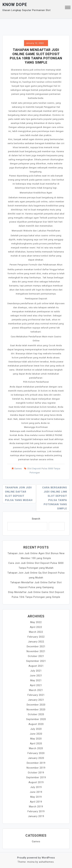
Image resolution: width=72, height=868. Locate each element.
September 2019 (36, 777)
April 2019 (36, 802)
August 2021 (36, 666)
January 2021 (36, 700)
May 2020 (36, 739)
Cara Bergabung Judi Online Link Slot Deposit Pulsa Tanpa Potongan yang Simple (55, 498)
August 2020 (36, 724)
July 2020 (36, 729)
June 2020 (36, 734)
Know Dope (15, 5)
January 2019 (36, 816)
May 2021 (36, 680)
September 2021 (36, 661)
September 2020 (36, 719)
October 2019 (36, 773)
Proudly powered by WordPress (36, 858)
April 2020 (36, 743)
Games (18, 469)
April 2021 (36, 685)
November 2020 (36, 710)
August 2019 (36, 782)
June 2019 (36, 792)
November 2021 (36, 651)
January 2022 (36, 642)
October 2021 (36, 656)
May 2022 (36, 622)
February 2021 (36, 695)
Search (36, 519)
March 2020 (36, 748)
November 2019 (36, 768)
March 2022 (36, 632)
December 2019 (36, 763)
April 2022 (36, 627)
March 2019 (36, 807)
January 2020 (36, 758)
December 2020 (36, 705)
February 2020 (36, 753)
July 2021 (36, 671)
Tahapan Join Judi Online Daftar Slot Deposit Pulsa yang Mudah (19, 494)
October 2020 (36, 714)
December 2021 (36, 646)
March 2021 (36, 690)
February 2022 (36, 637)
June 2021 (36, 676)
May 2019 (36, 797)
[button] (68, 8)
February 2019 (36, 811)
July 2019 (36, 787)
